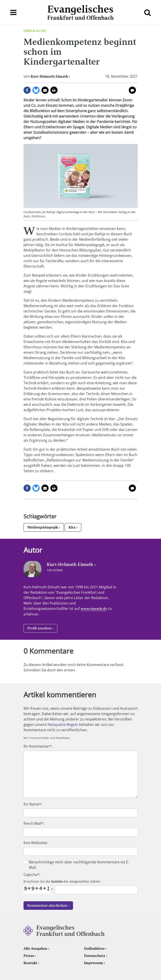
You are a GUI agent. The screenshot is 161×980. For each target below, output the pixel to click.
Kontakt (30, 963)
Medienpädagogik (43, 527)
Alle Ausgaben (35, 948)
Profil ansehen (39, 628)
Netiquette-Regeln (63, 725)
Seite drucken (54, 90)
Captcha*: (32, 875)
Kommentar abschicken (47, 905)
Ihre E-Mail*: (34, 823)
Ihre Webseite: (36, 843)
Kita (72, 527)
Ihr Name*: (33, 804)
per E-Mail (45, 90)
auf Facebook (27, 90)
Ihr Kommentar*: (38, 746)
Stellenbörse (94, 948)
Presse (29, 956)
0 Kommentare (132, 90)
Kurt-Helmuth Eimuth (49, 76)
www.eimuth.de (94, 609)
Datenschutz (95, 956)
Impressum (93, 963)
